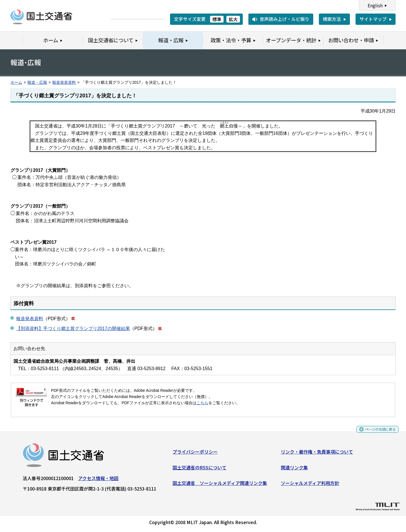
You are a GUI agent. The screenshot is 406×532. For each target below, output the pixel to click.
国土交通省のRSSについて (199, 469)
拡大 (233, 19)
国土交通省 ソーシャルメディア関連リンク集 (220, 485)
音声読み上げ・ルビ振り (284, 19)
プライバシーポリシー (195, 454)
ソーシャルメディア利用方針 (310, 485)
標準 (217, 19)
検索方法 (332, 19)
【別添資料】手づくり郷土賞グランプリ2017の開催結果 (73, 328)
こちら (202, 403)
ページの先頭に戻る (376, 433)
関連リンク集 (294, 469)
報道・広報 (37, 83)
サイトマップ (373, 19)
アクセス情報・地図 (98, 480)
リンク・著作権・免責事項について (317, 454)
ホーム (16, 83)
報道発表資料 (64, 83)
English (375, 5)
